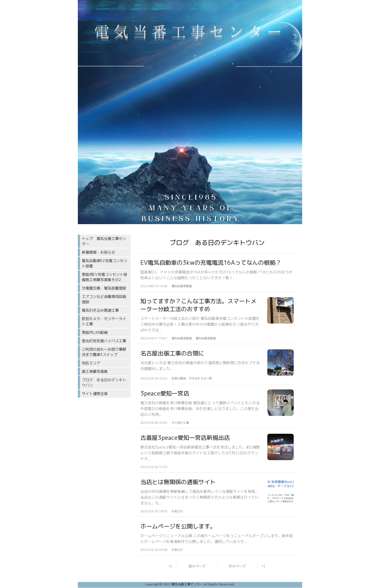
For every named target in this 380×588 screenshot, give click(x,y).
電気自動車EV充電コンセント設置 (104, 263)
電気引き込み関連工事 (100, 310)
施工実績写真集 (95, 371)
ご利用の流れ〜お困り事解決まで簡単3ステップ (104, 352)
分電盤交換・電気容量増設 (104, 288)
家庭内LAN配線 (95, 332)
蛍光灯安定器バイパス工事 (104, 341)
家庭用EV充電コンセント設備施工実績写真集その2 (104, 277)
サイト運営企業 (95, 394)
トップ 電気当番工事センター (104, 241)
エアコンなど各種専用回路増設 (104, 299)
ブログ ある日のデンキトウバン (104, 382)
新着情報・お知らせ (98, 252)
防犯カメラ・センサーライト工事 (104, 321)
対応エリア (91, 363)
